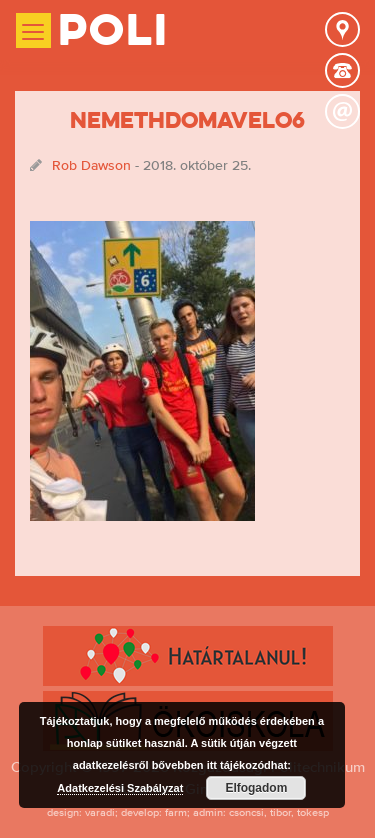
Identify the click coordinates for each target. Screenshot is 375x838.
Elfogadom (256, 788)
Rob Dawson (91, 165)
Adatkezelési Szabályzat (120, 788)
